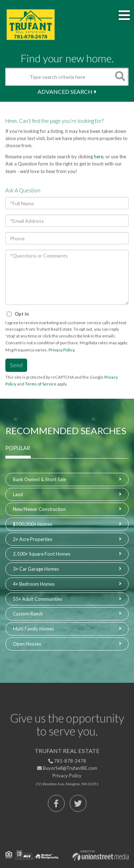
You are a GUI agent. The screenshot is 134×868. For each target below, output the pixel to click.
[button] (120, 77)
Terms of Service (41, 384)
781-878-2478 (67, 761)
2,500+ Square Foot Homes (42, 554)
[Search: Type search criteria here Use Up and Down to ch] (58, 77)
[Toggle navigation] (124, 16)
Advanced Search (65, 92)
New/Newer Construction (39, 509)
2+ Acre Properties (33, 539)
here (99, 157)
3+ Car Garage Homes (36, 569)
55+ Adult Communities (38, 599)
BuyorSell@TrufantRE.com (67, 768)
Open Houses (27, 644)
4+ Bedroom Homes (34, 584)
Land (18, 494)
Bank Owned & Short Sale (39, 479)
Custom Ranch (28, 614)
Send (16, 365)
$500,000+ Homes (33, 524)
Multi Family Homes (33, 629)
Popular (18, 448)
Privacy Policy (61, 350)
